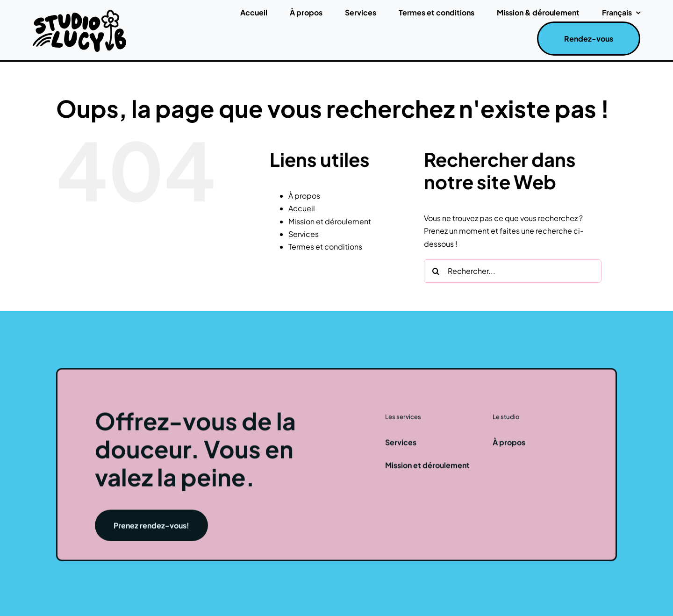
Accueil (302, 208)
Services (304, 234)
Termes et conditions (325, 247)
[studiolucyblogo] (79, 12)
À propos (304, 196)
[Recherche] (436, 271)
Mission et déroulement (330, 221)
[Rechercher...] (513, 271)
